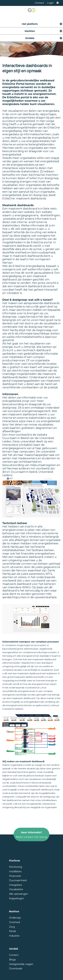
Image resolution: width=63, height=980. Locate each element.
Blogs (12, 960)
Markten (44, 30)
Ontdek (44, 37)
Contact (39, 3)
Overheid (14, 922)
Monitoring (16, 867)
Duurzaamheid (18, 880)
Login (50, 3)
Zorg (12, 927)
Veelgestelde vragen (21, 964)
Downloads (16, 969)
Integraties (15, 885)
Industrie (14, 936)
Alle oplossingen (19, 894)
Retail (12, 931)
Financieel (15, 876)
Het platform (42, 23)
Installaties (15, 871)
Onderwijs (15, 918)
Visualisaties (16, 889)
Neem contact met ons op (32, 837)
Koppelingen (17, 898)
